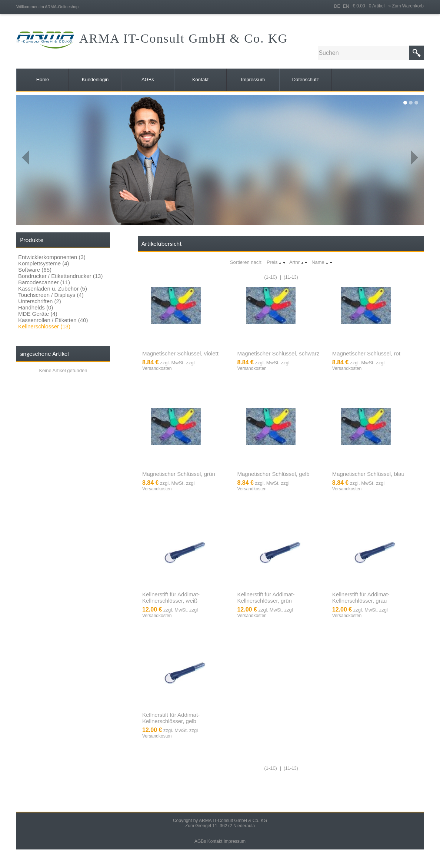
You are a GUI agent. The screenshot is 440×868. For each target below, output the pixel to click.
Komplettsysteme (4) (44, 263)
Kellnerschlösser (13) (44, 326)
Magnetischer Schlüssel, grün (179, 474)
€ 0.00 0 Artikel (370, 6)
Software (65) (35, 270)
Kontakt (215, 841)
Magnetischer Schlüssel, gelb (273, 474)
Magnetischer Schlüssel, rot (366, 353)
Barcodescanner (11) (44, 282)
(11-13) (291, 277)
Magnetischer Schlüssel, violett (180, 353)
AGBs (200, 841)
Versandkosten (157, 368)
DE (337, 6)
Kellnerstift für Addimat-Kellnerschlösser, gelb (171, 718)
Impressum (235, 841)
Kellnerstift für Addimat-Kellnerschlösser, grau (361, 597)
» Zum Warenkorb (406, 6)
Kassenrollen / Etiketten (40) (53, 320)
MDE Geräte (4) (38, 314)
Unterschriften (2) (40, 301)
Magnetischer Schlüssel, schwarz (278, 353)
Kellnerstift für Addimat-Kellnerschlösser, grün (266, 597)
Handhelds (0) (36, 307)
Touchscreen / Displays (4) (51, 295)
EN (346, 6)
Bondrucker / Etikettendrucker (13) (60, 276)
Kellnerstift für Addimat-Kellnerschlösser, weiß (171, 597)
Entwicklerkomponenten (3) (52, 257)
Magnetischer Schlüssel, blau (368, 474)
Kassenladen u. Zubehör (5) (53, 289)
